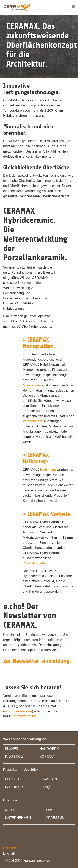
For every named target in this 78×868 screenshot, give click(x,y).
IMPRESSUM (55, 818)
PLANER (12, 749)
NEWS (10, 810)
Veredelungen (33, 421)
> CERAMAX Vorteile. (47, 514)
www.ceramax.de (37, 861)
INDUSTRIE (14, 756)
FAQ (46, 787)
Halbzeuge (48, 470)
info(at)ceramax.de (18, 711)
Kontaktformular (24, 716)
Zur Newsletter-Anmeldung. (37, 661)
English (9, 853)
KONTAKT (47, 756)
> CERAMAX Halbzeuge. (36, 458)
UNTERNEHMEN (18, 818)
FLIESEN (12, 779)
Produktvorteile (34, 563)
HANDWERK (49, 749)
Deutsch (10, 848)
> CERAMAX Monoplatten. (39, 343)
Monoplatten (32, 385)
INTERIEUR (14, 787)
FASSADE (51, 779)
